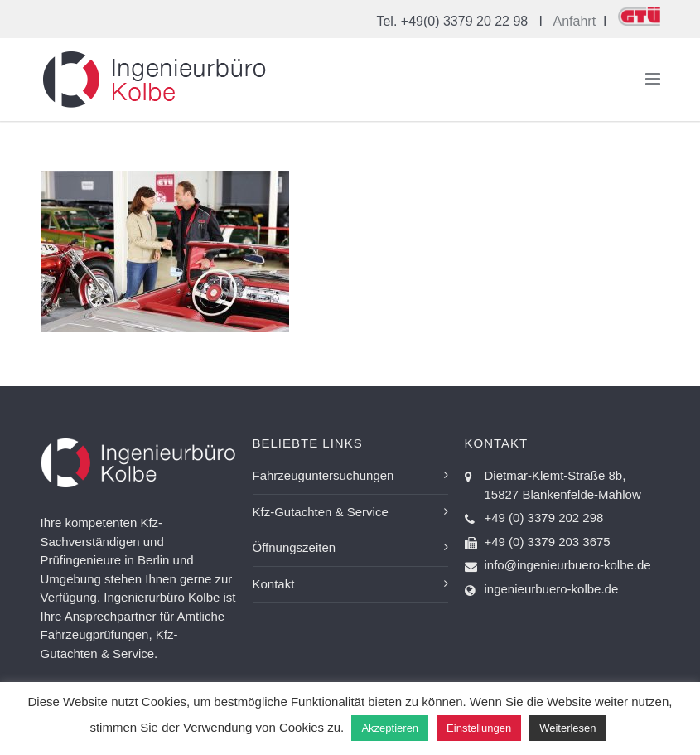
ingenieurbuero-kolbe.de (552, 589)
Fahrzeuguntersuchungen (323, 475)
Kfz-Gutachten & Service (321, 512)
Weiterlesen (567, 728)
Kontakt (274, 584)
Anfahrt (575, 21)
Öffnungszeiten (294, 547)
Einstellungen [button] (479, 728)
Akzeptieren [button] (390, 728)
